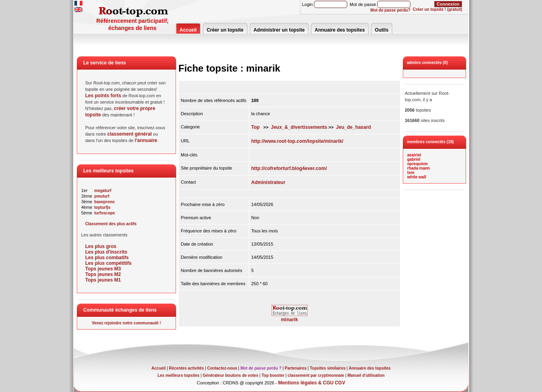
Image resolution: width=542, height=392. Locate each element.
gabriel (414, 159)
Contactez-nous (222, 368)
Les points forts (103, 96)
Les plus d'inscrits (106, 252)
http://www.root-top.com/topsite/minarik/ (297, 141)
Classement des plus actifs (111, 224)
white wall (417, 177)
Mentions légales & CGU (306, 383)
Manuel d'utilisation (366, 375)
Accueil (188, 30)
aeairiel (414, 155)
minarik (290, 317)
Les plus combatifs (107, 258)
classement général (129, 134)
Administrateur (268, 182)
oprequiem (417, 164)
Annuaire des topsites (340, 30)
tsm (411, 173)
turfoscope (105, 213)
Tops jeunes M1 (103, 280)
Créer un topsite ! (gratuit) (437, 9)
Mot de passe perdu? (390, 10)
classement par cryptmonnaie (316, 375)
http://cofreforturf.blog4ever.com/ (289, 168)
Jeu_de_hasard (353, 127)
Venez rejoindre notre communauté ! (127, 323)
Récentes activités (186, 368)
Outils (382, 30)
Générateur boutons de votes (231, 375)
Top (255, 127)
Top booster (273, 375)
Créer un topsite (225, 30)
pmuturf (102, 196)
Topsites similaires (328, 368)
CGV (340, 383)
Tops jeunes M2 (103, 274)
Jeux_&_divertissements (299, 127)
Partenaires (296, 368)
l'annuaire (146, 140)
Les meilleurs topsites (179, 375)
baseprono (105, 202)
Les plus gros (101, 246)
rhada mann (419, 168)
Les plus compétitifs (108, 263)
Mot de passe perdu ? (261, 368)
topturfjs (103, 207)
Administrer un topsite (279, 30)
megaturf (103, 191)
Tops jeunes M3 (103, 269)
